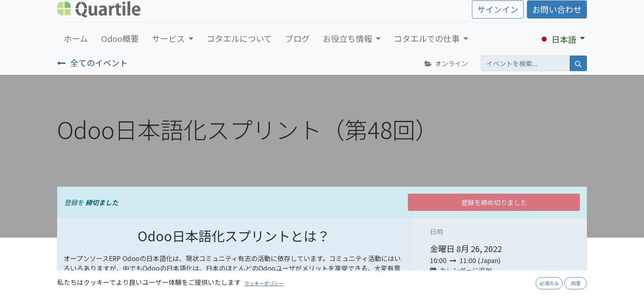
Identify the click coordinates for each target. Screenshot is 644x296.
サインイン (498, 9)
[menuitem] (76, 39)
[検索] (578, 63)
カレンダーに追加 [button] (466, 270)
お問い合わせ (557, 9)
